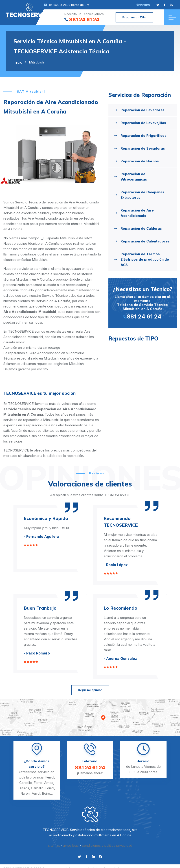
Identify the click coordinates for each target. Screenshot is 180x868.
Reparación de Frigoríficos (144, 136)
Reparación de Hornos (140, 161)
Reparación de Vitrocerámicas (134, 177)
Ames (49, 783)
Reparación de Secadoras (143, 148)
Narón (25, 793)
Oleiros (24, 788)
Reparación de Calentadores (145, 241)
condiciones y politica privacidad (107, 845)
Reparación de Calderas (141, 228)
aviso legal (71, 845)
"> (29, 11)
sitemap (54, 845)
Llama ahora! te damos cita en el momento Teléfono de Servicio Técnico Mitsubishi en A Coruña (143, 302)
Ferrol (50, 777)
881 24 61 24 (82, 20)
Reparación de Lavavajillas (143, 123)
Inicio (18, 62)
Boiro (46, 793)
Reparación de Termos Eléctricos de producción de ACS (145, 259)
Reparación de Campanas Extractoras (142, 195)
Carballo (26, 783)
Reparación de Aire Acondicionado (137, 213)
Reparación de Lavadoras (143, 110)
